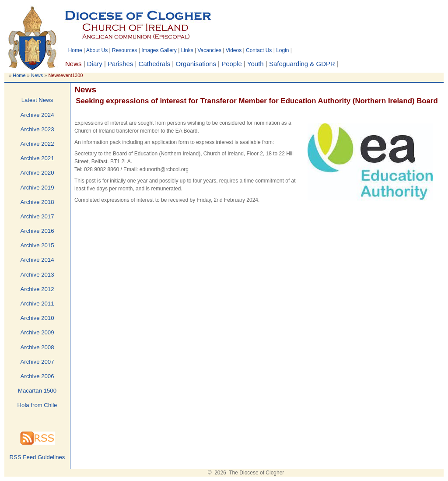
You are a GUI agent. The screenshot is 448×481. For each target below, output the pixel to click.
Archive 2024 (37, 115)
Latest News (37, 100)
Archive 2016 (37, 231)
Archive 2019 (37, 188)
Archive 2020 (37, 173)
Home (75, 50)
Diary (95, 64)
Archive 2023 (37, 129)
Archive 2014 (37, 260)
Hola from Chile (37, 405)
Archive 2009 (37, 332)
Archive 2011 (37, 304)
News (37, 75)
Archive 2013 (37, 275)
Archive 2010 (37, 318)
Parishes (120, 64)
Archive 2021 (37, 158)
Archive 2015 (37, 245)
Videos (234, 50)
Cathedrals (155, 64)
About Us (97, 50)
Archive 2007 (37, 362)
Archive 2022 (37, 144)
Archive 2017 (37, 216)
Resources (124, 50)
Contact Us (259, 50)
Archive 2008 (37, 347)
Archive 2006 (37, 376)
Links (187, 50)
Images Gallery (159, 50)
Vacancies (209, 50)
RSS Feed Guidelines (37, 457)
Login (282, 50)
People (232, 64)
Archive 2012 (37, 289)
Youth (255, 64)
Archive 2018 (37, 202)
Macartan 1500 (37, 391)
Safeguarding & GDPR (302, 64)
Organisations (196, 64)
